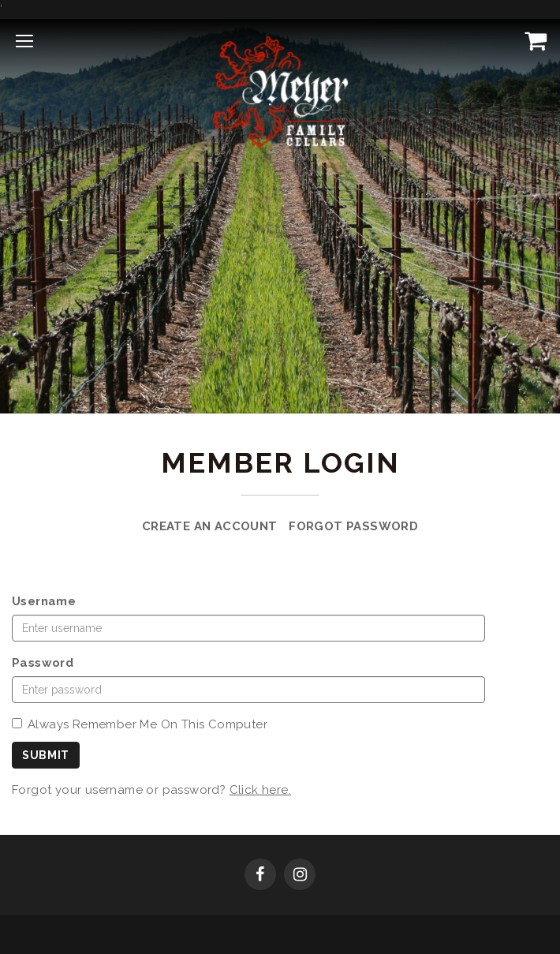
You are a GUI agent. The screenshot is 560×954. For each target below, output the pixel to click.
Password (43, 663)
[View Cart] (532, 40)
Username (44, 601)
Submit (46, 755)
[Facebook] (260, 876)
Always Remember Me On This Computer (140, 724)
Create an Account (210, 526)
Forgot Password (353, 526)
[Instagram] (300, 876)
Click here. (260, 790)
